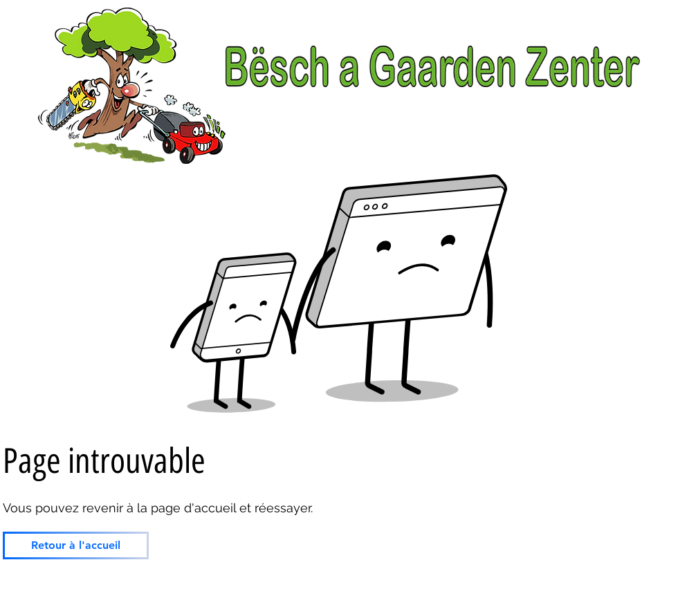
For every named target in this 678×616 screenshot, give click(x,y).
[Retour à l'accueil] (76, 545)
